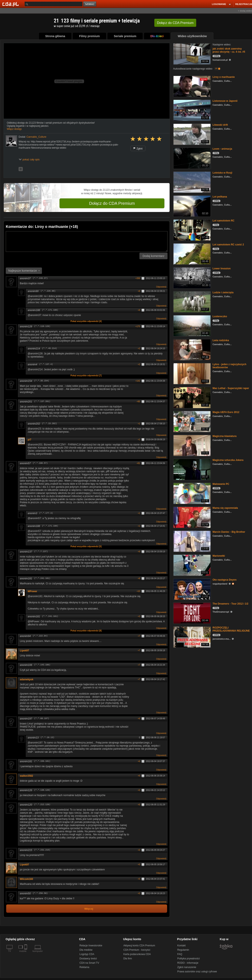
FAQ (180, 954)
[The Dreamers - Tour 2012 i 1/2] (192, 613)
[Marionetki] (192, 565)
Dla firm (128, 959)
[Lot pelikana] (192, 206)
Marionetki (219, 556)
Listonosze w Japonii (225, 101)
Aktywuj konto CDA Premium (139, 946)
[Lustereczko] (192, 325)
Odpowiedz (161, 287)
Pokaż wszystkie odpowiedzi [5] (86, 546)
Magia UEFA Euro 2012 (226, 412)
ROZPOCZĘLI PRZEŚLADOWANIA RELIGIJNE (231, 629)
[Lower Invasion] (192, 278)
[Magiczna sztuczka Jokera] (192, 469)
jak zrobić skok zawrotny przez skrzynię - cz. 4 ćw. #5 (229, 50)
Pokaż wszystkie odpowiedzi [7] (86, 376)
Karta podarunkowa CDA (137, 954)
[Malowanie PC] (192, 493)
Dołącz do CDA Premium (112, 203)
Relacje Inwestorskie (91, 946)
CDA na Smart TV (89, 963)
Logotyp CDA (87, 954)
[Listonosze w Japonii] (192, 110)
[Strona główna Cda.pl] (11, 4)
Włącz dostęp (14, 129)
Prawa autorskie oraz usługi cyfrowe (197, 972)
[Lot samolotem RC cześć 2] (192, 254)
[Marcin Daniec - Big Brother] (192, 541)
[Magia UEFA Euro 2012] (192, 421)
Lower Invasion (222, 269)
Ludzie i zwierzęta (223, 292)
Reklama (84, 967)
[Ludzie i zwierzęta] (192, 301)
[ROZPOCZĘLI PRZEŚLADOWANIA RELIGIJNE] (192, 637)
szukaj (90, 4)
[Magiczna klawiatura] (192, 445)
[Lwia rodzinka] (192, 349)
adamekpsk (27, 679)
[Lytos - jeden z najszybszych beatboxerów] (192, 373)
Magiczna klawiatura (225, 436)
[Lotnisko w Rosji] (192, 182)
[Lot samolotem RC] (192, 230)
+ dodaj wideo (245, 11)
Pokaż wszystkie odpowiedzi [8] (86, 631)
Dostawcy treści (88, 959)
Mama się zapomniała (225, 508)
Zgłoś (138, 149)
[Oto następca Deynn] (192, 589)
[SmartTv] (26, 954)
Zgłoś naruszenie (187, 967)
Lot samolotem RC (223, 221)
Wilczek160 (26, 879)
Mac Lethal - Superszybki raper (231, 388)
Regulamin (183, 950)
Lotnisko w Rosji (222, 173)
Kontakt (181, 946)
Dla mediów (86, 950)
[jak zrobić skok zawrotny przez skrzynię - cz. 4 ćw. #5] (192, 54)
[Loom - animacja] (192, 158)
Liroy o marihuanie (224, 77)
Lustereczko (220, 316)
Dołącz (175, 23)
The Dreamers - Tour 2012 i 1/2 (230, 604)
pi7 (29, 440)
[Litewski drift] (192, 134)
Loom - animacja (222, 149)
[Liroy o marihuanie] (192, 86)
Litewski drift (220, 125)
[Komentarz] (87, 241)
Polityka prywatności (188, 959)
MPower (32, 591)
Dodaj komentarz (153, 256)
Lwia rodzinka (221, 340)
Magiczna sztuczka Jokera (228, 460)
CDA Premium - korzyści (137, 950)
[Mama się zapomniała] (192, 517)
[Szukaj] (53, 4)
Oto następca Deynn (225, 580)
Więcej (89, 909)
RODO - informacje (188, 963)
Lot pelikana (220, 197)
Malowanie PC (221, 484)
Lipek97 (24, 651)
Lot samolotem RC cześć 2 (228, 245)
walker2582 (26, 776)
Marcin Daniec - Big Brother (229, 532)
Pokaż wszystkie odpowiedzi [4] (86, 321)
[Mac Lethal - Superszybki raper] (192, 397)
